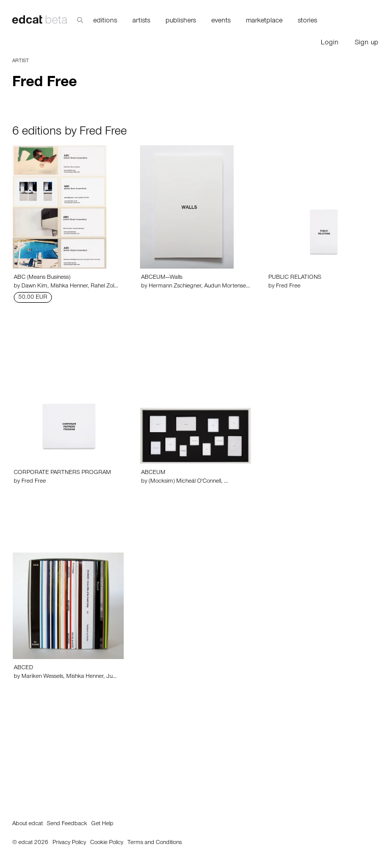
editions (105, 21)
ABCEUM (153, 473)
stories (308, 21)
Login (330, 43)
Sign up (367, 43)
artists (141, 21)
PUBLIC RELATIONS (295, 278)
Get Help (102, 824)
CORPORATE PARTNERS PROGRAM (62, 473)
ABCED (23, 668)
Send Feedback (67, 824)
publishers (181, 21)
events (221, 21)
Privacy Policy (69, 843)
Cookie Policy (107, 843)
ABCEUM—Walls (162, 278)
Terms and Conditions (155, 843)
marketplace (264, 21)
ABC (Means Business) (42, 278)
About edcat (27, 824)
